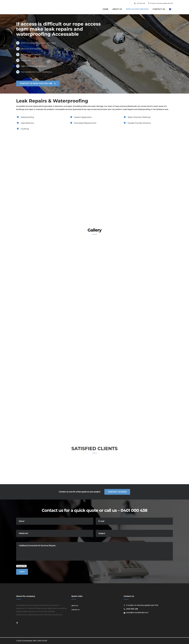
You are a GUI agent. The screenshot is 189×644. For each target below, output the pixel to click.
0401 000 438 (141, 3)
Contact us (75, 610)
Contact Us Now (117, 492)
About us (75, 606)
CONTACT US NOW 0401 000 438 (38, 83)
